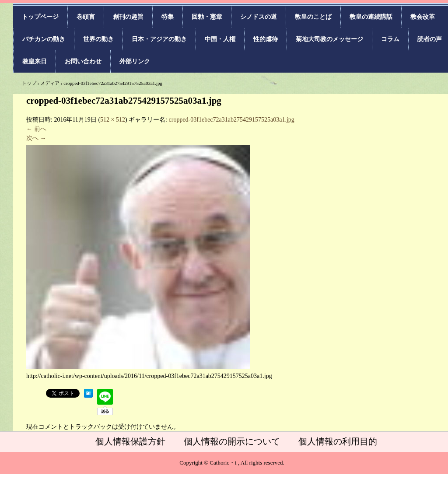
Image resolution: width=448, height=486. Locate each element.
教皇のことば (313, 17)
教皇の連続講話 (371, 17)
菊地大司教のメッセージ (329, 39)
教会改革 (423, 17)
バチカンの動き (44, 39)
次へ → (36, 138)
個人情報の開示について (232, 441)
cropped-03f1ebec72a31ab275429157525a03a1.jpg (232, 120)
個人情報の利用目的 (338, 441)
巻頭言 (86, 17)
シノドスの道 (259, 17)
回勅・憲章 (207, 17)
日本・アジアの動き (159, 39)
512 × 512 (113, 120)
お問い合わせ (83, 61)
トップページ (40, 17)
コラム (390, 39)
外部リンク (135, 61)
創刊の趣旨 (128, 17)
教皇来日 (35, 61)
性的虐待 (266, 39)
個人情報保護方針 (130, 441)
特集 (168, 17)
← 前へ (36, 129)
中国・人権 (220, 39)
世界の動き (98, 39)
